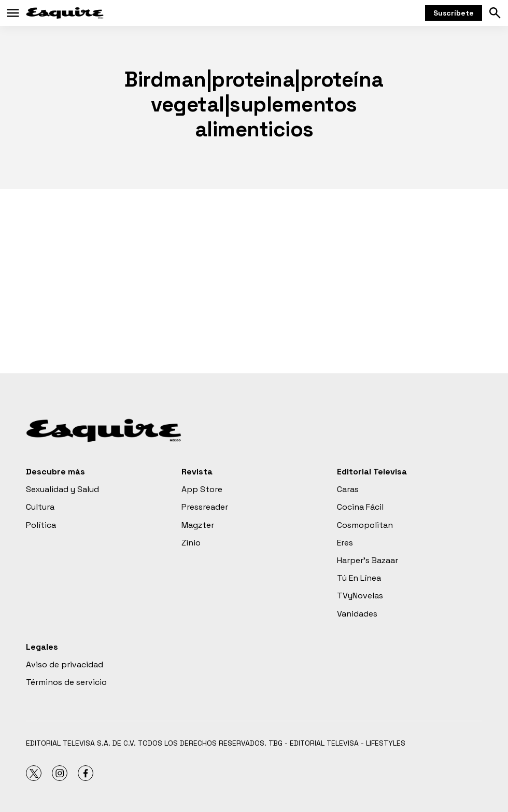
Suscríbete (454, 13)
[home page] (65, 13)
